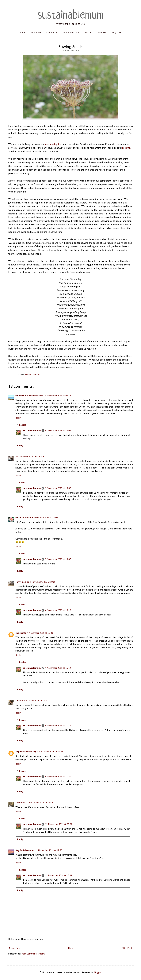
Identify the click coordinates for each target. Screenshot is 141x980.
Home (22, 33)
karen (18, 701)
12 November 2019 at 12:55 (49, 851)
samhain (37, 375)
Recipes (89, 33)
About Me (36, 33)
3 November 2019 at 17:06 (45, 518)
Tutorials (102, 33)
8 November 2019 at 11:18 (58, 726)
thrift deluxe (22, 582)
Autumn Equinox (54, 144)
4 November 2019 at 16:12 (58, 668)
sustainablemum (70, 16)
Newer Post (15, 948)
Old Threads (52, 33)
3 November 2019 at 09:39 (58, 396)
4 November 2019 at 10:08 (40, 633)
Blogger (98, 973)
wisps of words (23, 518)
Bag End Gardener (25, 851)
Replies (23, 425)
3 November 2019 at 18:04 (58, 431)
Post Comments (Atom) (33, 954)
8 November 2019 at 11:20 (58, 777)
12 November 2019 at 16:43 (59, 876)
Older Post (127, 948)
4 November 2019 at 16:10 (58, 610)
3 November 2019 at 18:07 (58, 488)
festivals (29, 375)
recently (126, 148)
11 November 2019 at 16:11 (40, 803)
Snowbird (20, 803)
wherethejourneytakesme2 (30, 396)
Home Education (71, 33)
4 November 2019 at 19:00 (35, 701)
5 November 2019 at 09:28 (50, 752)
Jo (17, 457)
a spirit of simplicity (26, 752)
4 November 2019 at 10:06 (43, 582)
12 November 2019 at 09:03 (59, 824)
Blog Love (117, 33)
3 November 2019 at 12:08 (31, 457)
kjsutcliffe (21, 633)
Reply (18, 418)
